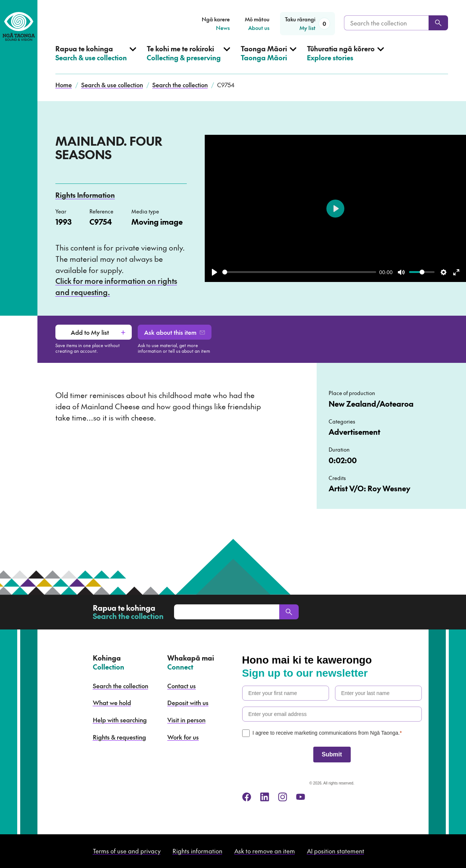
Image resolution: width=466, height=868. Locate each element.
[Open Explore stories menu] (345, 59)
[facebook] (247, 797)
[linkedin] (265, 797)
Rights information (197, 851)
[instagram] (283, 797)
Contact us (182, 686)
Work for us (183, 737)
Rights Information (85, 195)
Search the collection (180, 85)
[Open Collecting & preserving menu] (188, 59)
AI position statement (336, 851)
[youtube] (301, 797)
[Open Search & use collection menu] (96, 59)
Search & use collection (112, 85)
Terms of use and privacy (127, 851)
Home (64, 85)
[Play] (214, 272)
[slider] (299, 272)
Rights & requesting (119, 737)
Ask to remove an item (265, 851)
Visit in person (186, 720)
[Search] (438, 23)
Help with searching (120, 720)
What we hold (112, 702)
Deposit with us (188, 702)
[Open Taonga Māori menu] (269, 59)
